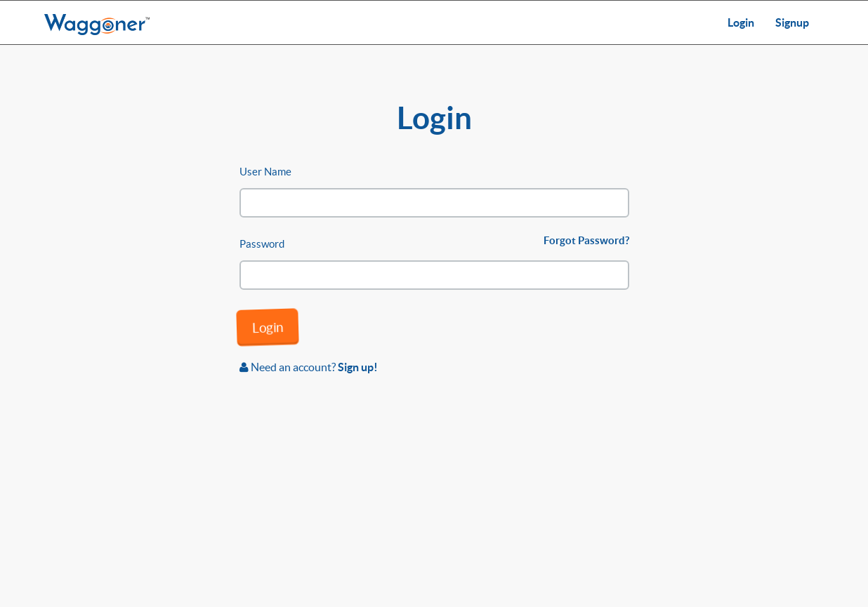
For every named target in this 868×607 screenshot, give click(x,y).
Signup (792, 22)
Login (741, 22)
